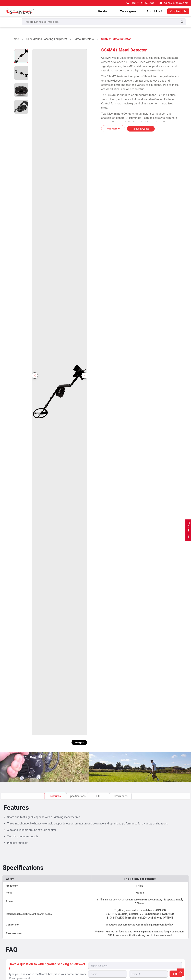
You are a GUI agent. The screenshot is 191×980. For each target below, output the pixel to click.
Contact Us (178, 11)
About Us (154, 11)
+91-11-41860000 (143, 3)
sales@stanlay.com (176, 3)
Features (55, 796)
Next (84, 365)
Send (176, 974)
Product (104, 11)
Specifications (77, 796)
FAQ (99, 796)
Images (79, 742)
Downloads (121, 796)
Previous (35, 365)
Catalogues (128, 11)
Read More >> (113, 128)
